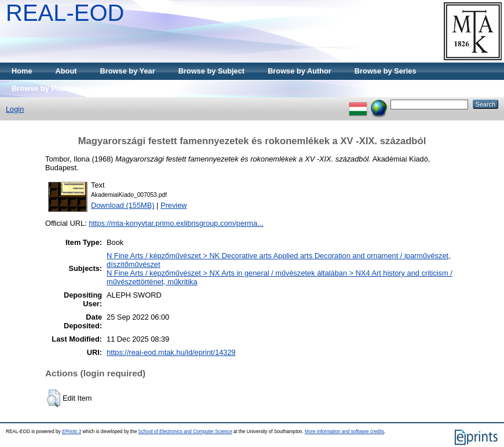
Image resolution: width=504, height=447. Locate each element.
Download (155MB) (123, 205)
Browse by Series (386, 71)
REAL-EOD (65, 13)
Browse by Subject (212, 71)
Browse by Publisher (48, 88)
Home (22, 71)
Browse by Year (128, 71)
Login (15, 109)
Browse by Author (300, 71)
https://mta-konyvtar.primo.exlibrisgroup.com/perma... (176, 223)
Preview (174, 205)
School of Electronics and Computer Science (185, 432)
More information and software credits (344, 432)
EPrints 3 (72, 432)
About (66, 71)
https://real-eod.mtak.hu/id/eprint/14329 (171, 352)
